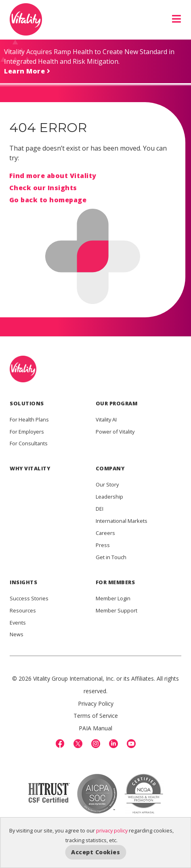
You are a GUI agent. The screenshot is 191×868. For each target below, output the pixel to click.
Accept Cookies (95, 852)
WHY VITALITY (30, 468)
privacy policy (112, 830)
